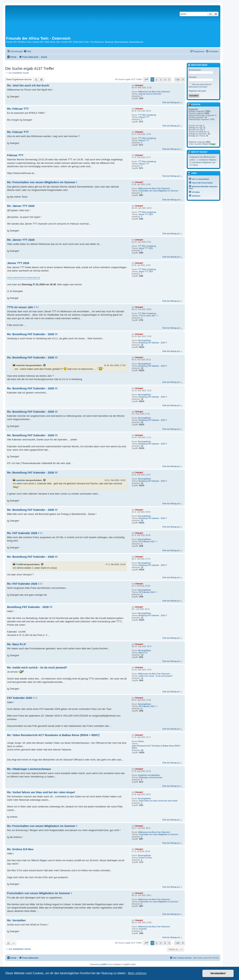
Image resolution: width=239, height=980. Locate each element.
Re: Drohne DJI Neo (20, 849)
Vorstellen (143, 929)
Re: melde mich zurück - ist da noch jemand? (37, 667)
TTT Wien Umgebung (147, 115)
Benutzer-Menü (198, 65)
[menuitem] (27, 51)
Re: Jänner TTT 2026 (21, 206)
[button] (146, 80)
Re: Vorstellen (16, 920)
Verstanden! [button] (218, 973)
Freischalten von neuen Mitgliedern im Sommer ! (159, 191)
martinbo (21, 365)
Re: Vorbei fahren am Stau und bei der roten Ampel (41, 792)
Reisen (141, 741)
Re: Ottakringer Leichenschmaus (29, 769)
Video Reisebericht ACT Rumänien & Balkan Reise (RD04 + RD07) (156, 747)
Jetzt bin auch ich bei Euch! (150, 94)
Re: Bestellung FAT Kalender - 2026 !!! (32, 334)
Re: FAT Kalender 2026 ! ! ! (25, 533)
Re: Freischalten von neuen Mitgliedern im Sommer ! (42, 182)
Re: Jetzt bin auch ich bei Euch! (28, 85)
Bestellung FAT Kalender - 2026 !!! (153, 343)
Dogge (213, 144)
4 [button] (165, 80)
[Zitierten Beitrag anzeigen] (45, 365)
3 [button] (161, 80)
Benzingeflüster (145, 340)
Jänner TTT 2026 (146, 214)
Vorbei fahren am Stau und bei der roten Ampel (158, 801)
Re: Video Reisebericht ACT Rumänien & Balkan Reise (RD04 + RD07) (53, 735)
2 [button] (157, 80)
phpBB (103, 964)
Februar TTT (144, 117)
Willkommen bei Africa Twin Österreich (154, 92)
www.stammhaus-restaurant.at (24, 278)
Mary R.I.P (143, 653)
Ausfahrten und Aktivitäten (149, 775)
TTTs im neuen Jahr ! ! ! (148, 316)
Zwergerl (139, 85)
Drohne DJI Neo (145, 858)
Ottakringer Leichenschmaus (150, 778)
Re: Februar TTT (18, 109)
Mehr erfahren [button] (137, 973)
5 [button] (169, 80)
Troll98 (20, 564)
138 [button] (177, 80)
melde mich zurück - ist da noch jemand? (156, 676)
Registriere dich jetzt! (197, 91)
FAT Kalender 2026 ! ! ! (148, 542)
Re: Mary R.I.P (17, 644)
